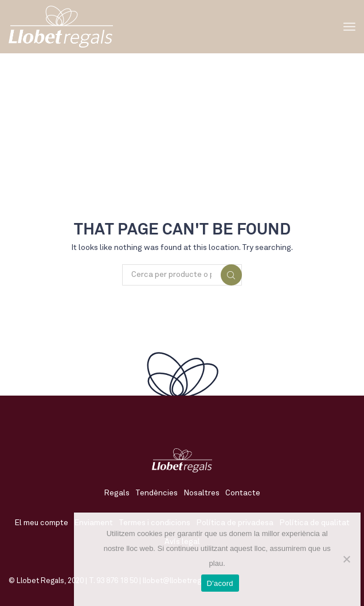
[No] (346, 559)
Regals (117, 493)
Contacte (243, 493)
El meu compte (41, 523)
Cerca (231, 275)
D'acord (220, 583)
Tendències (156, 493)
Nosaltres (201, 493)
